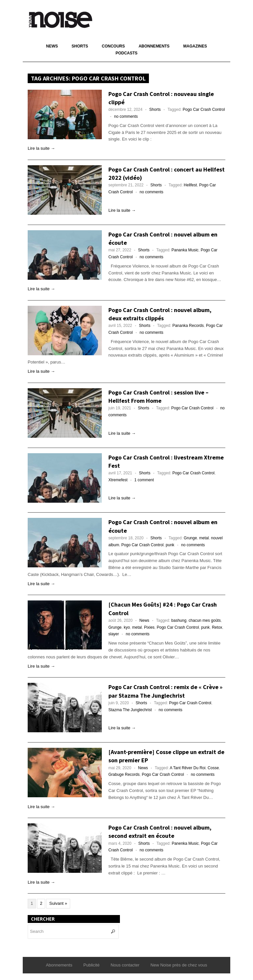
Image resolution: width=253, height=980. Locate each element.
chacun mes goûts (205, 620)
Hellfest (190, 185)
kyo (127, 627)
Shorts (80, 46)
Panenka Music (185, 843)
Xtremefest (118, 480)
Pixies (149, 627)
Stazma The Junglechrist (130, 710)
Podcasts (127, 53)
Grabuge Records (124, 775)
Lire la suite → (41, 148)
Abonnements (154, 46)
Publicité (91, 965)
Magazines (195, 46)
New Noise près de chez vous (179, 965)
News (52, 46)
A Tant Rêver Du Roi (188, 768)
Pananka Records (188, 326)
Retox (217, 627)
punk (170, 545)
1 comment (144, 480)
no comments (126, 116)
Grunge (190, 538)
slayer (114, 634)
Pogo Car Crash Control (204, 110)
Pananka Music (185, 250)
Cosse (213, 768)
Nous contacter (125, 965)
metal (204, 538)
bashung (179, 620)
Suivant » (58, 903)
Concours (113, 46)
